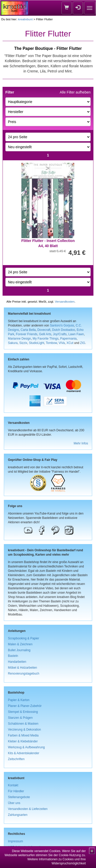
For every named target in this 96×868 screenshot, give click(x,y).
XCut (70, 343)
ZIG (83, 343)
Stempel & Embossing (23, 712)
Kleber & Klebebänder (23, 741)
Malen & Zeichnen (20, 644)
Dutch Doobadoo (64, 330)
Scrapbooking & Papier (24, 638)
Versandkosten (65, 301)
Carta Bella (28, 330)
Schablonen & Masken (23, 724)
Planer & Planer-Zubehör (25, 706)
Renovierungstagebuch (24, 674)
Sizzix (23, 343)
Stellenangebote (19, 797)
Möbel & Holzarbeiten (23, 668)
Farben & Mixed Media (23, 735)
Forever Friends (27, 334)
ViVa (62, 343)
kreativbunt (25, 19)
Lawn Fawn (76, 334)
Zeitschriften (16, 759)
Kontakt (13, 785)
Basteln (13, 656)
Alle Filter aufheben (75, 92)
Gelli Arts (45, 334)
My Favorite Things (46, 339)
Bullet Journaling (19, 650)
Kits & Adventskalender (24, 753)
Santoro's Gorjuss (62, 325)
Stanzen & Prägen (20, 718)
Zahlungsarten (18, 815)
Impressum (15, 841)
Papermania (68, 339)
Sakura (13, 343)
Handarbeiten (17, 662)
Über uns (14, 803)
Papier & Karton (19, 700)
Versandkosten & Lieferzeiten (28, 809)
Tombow (51, 343)
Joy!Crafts (60, 334)
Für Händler (16, 791)
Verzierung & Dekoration (24, 730)
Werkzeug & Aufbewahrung (26, 747)
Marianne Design (19, 339)
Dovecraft (44, 330)
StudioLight (37, 343)
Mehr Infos (81, 443)
